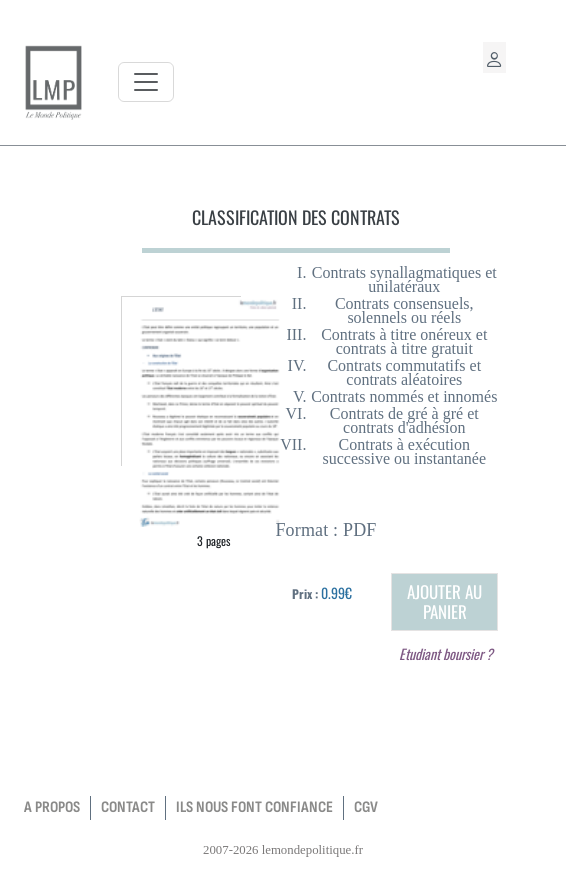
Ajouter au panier (444, 601)
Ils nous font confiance (254, 807)
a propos (52, 807)
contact (128, 807)
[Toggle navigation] (146, 82)
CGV (366, 807)
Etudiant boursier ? (446, 653)
